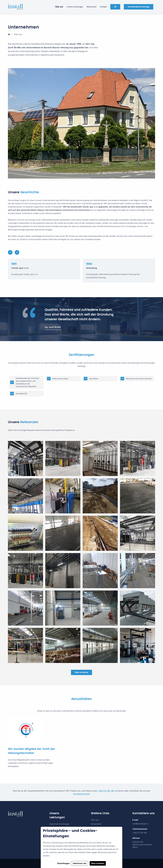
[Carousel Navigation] (81, 252)
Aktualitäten (96, 824)
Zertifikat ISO (19, 394)
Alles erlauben (98, 863)
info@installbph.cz (140, 824)
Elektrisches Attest (58, 379)
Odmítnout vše (80, 863)
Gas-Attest (91, 379)
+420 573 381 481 (106, 791)
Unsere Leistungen (75, 7)
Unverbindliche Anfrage (139, 7)
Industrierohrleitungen (59, 824)
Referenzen (92, 7)
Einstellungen (63, 863)
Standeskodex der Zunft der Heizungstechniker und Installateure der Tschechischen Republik (25, 382)
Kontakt (103, 7)
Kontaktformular (81, 794)
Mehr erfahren (81, 672)
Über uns (59, 7)
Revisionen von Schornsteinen (136, 379)
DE (115, 7)
